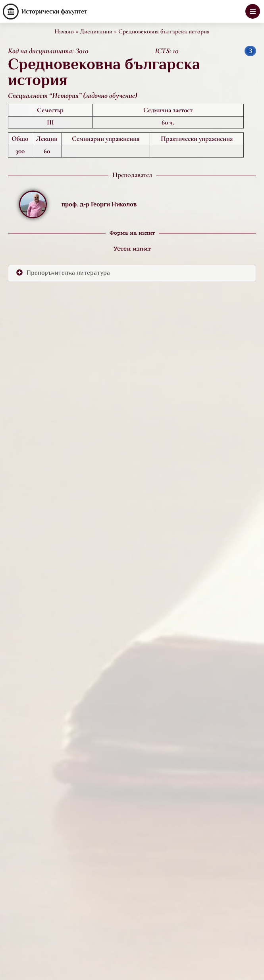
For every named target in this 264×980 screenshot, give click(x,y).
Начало (64, 31)
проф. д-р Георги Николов (99, 204)
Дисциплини (96, 31)
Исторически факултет (54, 12)
